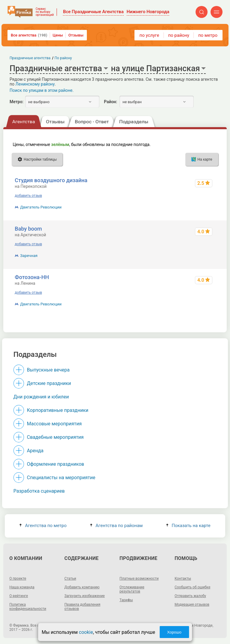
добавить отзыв (28, 196)
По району (63, 58)
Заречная (29, 256)
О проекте (18, 578)
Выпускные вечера (48, 370)
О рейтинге (19, 596)
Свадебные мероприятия (55, 437)
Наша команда (22, 587)
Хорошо (174, 632)
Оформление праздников (56, 464)
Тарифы (126, 600)
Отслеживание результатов (132, 589)
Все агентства (29, 35)
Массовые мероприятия (54, 424)
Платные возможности (139, 578)
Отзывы (76, 35)
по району (178, 35)
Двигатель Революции (41, 207)
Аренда (35, 451)
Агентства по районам (116, 526)
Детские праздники (49, 383)
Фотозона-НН (32, 277)
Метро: (16, 102)
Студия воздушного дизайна (51, 180)
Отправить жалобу (190, 596)
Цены (58, 35)
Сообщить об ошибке (192, 587)
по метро (208, 35)
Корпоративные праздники (58, 410)
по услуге (149, 35)
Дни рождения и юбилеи (41, 397)
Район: (111, 102)
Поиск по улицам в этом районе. (42, 90)
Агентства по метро (43, 526)
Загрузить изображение (85, 596)
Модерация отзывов (192, 605)
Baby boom (28, 229)
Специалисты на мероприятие (61, 478)
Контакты (183, 578)
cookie (86, 632)
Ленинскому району (35, 84)
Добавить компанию (82, 587)
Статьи (70, 578)
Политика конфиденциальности (28, 607)
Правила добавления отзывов (82, 607)
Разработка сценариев (39, 491)
